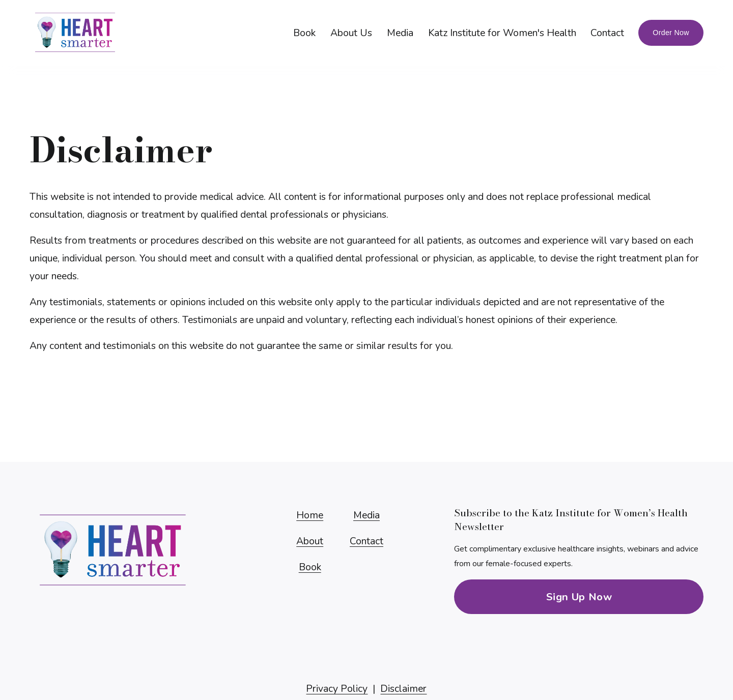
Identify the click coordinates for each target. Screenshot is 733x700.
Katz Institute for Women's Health (502, 33)
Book (304, 33)
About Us (351, 33)
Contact (607, 33)
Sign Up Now (579, 597)
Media (400, 33)
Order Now (671, 33)
